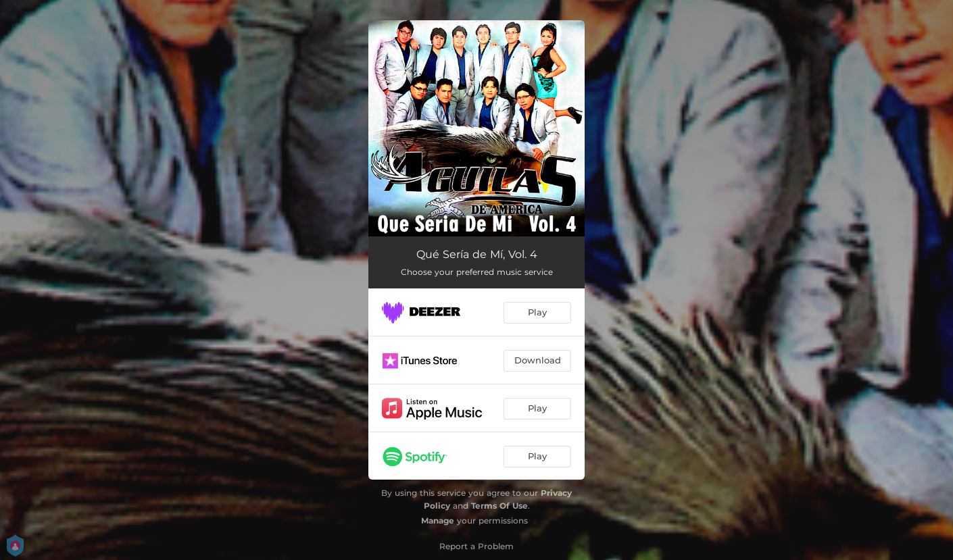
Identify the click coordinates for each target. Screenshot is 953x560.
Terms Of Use (499, 506)
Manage (438, 520)
